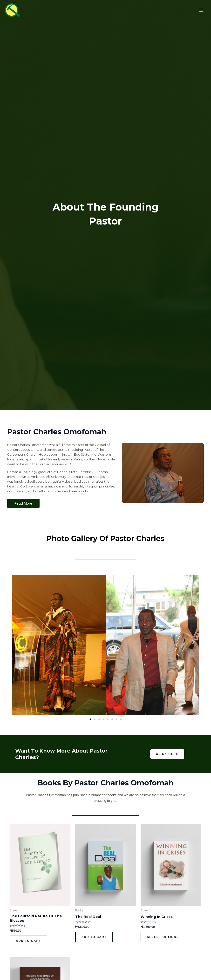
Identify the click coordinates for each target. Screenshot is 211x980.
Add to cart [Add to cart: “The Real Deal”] (94, 937)
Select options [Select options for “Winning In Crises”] (163, 937)
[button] (17, 642)
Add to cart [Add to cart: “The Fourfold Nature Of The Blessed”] (28, 941)
